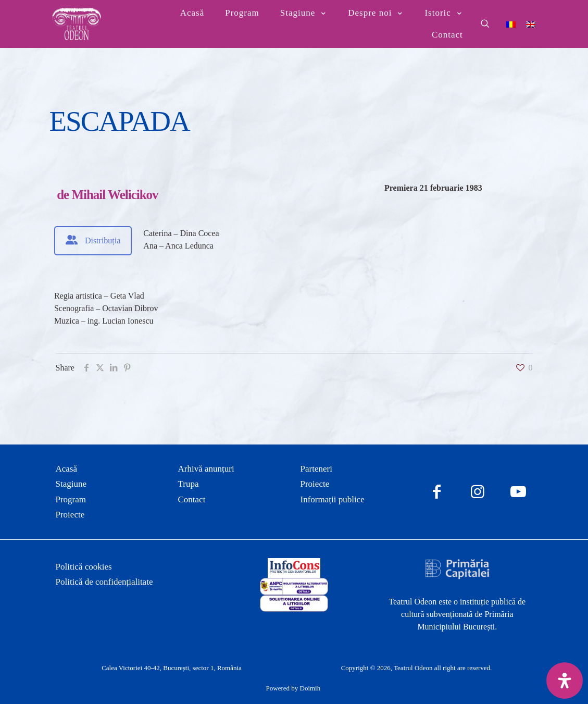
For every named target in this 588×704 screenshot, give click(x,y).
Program (71, 499)
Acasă (67, 469)
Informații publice (333, 499)
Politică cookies (84, 567)
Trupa (189, 484)
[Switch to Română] (511, 24)
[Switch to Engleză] (531, 24)
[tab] (93, 241)
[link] (294, 568)
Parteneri (316, 469)
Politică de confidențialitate (104, 582)
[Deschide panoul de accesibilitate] (565, 681)
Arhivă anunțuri (206, 469)
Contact (192, 499)
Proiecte (70, 515)
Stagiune (71, 484)
